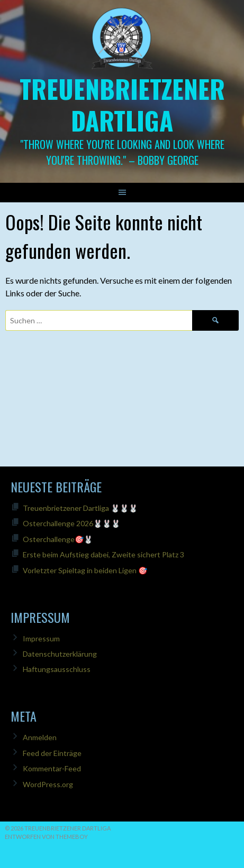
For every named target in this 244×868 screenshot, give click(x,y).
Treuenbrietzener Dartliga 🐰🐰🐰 (80, 508)
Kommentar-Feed (52, 768)
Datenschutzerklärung (60, 654)
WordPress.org (48, 784)
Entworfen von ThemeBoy (46, 837)
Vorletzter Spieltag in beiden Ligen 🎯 (85, 570)
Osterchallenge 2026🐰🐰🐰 (71, 523)
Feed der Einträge (52, 753)
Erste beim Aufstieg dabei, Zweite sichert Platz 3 (103, 554)
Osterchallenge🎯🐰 (58, 539)
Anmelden (40, 737)
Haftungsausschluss (57, 669)
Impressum (41, 638)
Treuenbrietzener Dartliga (122, 104)
